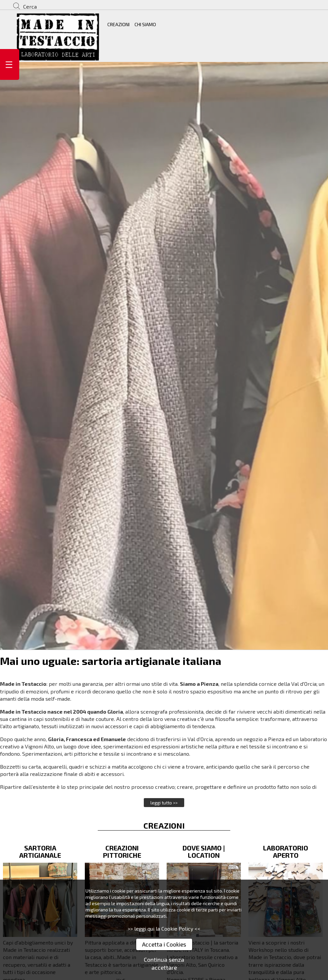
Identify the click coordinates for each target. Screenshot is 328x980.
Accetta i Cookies (164, 944)
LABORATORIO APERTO (286, 851)
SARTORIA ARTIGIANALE (40, 851)
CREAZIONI (118, 24)
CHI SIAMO (145, 24)
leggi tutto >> (164, 803)
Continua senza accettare (164, 964)
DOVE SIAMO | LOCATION (204, 851)
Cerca (30, 6)
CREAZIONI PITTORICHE (122, 851)
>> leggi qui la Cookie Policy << (164, 928)
